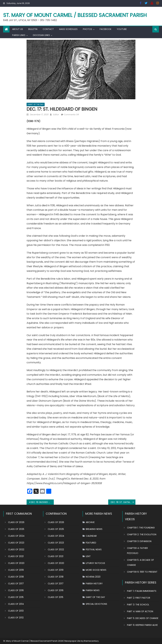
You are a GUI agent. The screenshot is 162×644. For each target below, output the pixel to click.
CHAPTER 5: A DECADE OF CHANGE (140, 562)
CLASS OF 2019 (16, 570)
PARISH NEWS (93, 590)
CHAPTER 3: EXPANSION (139, 541)
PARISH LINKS (19, 35)
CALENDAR (91, 536)
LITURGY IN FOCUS (95, 563)
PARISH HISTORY (94, 584)
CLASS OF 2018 (16, 577)
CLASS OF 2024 (16, 536)
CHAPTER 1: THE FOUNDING (141, 528)
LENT (88, 556)
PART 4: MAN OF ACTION (140, 611)
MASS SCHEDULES (68, 29)
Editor (56, 115)
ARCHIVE (90, 522)
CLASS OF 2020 (16, 563)
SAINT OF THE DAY (36, 104)
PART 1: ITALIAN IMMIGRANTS (142, 591)
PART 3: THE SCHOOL (138, 605)
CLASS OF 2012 (16, 618)
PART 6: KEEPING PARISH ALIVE (142, 625)
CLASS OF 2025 (16, 529)
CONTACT (48, 29)
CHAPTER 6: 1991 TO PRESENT (142, 572)
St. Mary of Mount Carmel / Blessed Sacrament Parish (75, 15)
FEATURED (91, 543)
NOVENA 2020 (93, 577)
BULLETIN (33, 29)
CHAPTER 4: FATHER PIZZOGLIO (137, 551)
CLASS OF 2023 (16, 543)
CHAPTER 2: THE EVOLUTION (142, 534)
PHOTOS (87, 29)
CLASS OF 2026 (16, 522)
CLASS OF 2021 (16, 556)
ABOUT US (18, 29)
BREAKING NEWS (94, 529)
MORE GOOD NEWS (96, 570)
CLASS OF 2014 (16, 604)
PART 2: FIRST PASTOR (139, 598)
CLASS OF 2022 (16, 549)
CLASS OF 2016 (16, 590)
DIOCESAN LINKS (41, 35)
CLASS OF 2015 (16, 597)
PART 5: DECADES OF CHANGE (143, 618)
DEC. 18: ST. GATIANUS (122, 502)
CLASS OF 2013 (16, 611)
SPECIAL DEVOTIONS (96, 604)
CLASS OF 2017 (16, 584)
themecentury (91, 641)
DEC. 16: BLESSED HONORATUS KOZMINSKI (42, 502)
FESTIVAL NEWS (94, 549)
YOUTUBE (122, 29)
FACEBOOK (106, 29)
